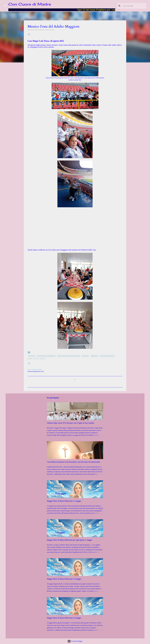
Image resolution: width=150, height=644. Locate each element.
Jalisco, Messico (39, 359)
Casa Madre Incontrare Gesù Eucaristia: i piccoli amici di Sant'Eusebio (74, 462)
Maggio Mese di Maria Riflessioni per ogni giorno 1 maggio (70, 540)
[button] (29, 35)
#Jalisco (85, 356)
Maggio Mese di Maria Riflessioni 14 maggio (64, 618)
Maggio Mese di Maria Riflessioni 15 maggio (64, 501)
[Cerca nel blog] (134, 6)
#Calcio (31, 356)
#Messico (94, 356)
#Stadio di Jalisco (107, 356)
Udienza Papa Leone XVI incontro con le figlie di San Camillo (70, 423)
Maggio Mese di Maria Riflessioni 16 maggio (64, 579)
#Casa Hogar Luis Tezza (46, 356)
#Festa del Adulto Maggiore (69, 356)
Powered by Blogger (75, 641)
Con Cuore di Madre (30, 4)
